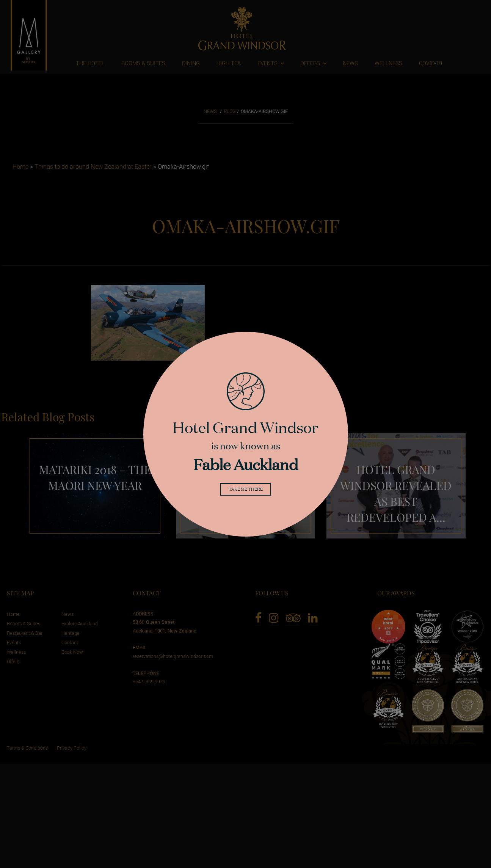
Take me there (246, 490)
